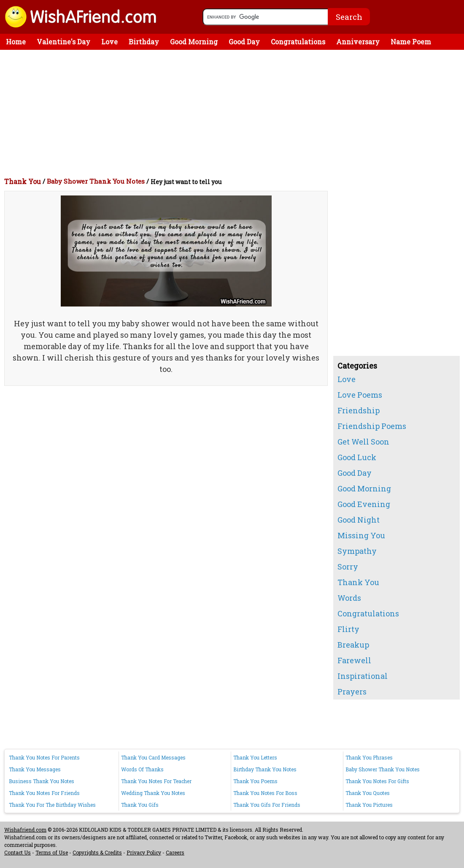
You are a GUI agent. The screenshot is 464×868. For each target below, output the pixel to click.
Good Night (359, 520)
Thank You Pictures (369, 805)
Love (109, 42)
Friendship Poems (372, 426)
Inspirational (363, 676)
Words (349, 598)
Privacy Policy (144, 852)
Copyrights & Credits (97, 852)
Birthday (144, 42)
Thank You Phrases (369, 757)
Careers (175, 852)
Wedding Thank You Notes (153, 793)
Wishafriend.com (25, 830)
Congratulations (298, 42)
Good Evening (364, 504)
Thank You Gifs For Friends (267, 805)
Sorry (348, 567)
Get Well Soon (363, 442)
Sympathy (357, 551)
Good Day (244, 42)
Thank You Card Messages (153, 757)
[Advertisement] (234, 113)
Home (16, 42)
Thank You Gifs (140, 805)
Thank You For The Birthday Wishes (52, 805)
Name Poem (411, 42)
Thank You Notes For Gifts (377, 781)
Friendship (359, 410)
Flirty (348, 629)
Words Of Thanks (142, 769)
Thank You (23, 181)
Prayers (352, 692)
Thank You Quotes (368, 793)
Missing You (361, 535)
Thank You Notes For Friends (44, 793)
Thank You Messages (35, 769)
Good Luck (357, 457)
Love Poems (360, 395)
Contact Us (18, 852)
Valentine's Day (63, 42)
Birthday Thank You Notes (265, 769)
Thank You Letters (255, 757)
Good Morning (194, 42)
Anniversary (358, 42)
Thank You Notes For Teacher (156, 781)
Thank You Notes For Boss (265, 793)
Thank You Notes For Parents (44, 757)
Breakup (353, 645)
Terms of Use (52, 852)
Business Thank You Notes (42, 781)
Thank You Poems (255, 781)
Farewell (354, 660)
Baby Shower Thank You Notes (96, 181)
